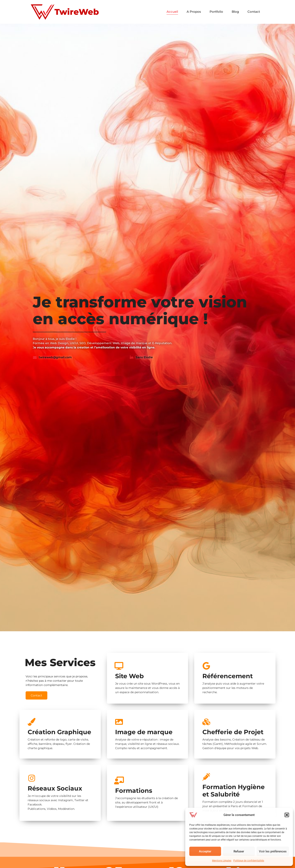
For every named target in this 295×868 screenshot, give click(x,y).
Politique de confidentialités (249, 861)
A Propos (194, 12)
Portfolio (216, 12)
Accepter (205, 851)
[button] (287, 815)
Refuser (239, 851)
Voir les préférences (273, 851)
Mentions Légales (222, 861)
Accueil (172, 12)
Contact (254, 12)
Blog (235, 12)
